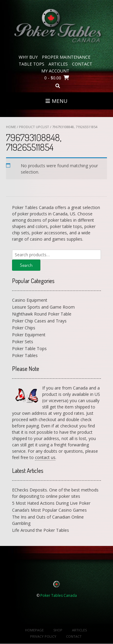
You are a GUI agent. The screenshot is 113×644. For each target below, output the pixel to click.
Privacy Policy (43, 636)
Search (26, 265)
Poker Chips (24, 328)
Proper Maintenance (66, 57)
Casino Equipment (30, 300)
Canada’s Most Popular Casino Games (49, 510)
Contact (82, 64)
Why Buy (28, 57)
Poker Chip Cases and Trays (39, 321)
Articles (58, 64)
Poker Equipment (29, 335)
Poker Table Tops (29, 348)
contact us (45, 457)
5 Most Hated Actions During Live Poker (51, 503)
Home (11, 127)
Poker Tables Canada (59, 595)
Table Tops (31, 64)
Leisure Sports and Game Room (43, 307)
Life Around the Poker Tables (41, 530)
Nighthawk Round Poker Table (42, 314)
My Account (55, 71)
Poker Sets (23, 342)
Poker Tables (25, 355)
